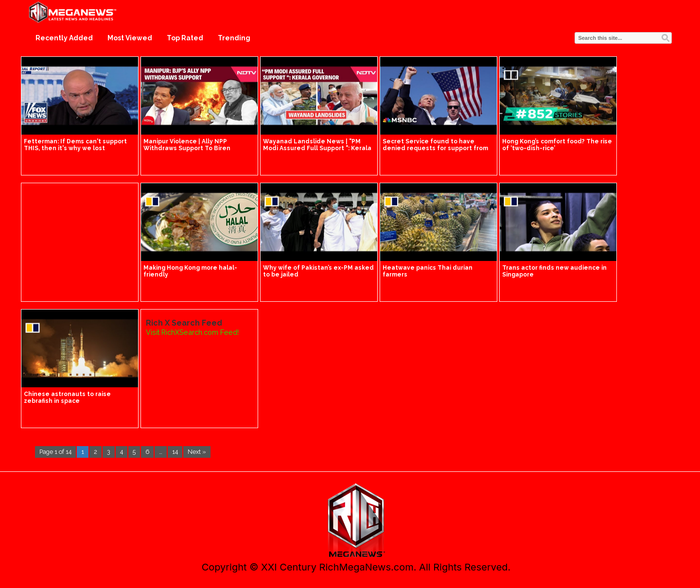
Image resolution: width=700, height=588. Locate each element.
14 (175, 452)
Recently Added (64, 38)
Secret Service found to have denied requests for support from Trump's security (435, 148)
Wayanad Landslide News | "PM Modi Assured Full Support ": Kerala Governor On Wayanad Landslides (317, 148)
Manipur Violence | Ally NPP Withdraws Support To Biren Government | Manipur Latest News (199, 148)
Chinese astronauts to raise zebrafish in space (67, 398)
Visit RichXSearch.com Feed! (192, 332)
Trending (234, 38)
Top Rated (185, 38)
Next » (197, 452)
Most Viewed (130, 38)
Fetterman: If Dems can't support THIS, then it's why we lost (75, 145)
